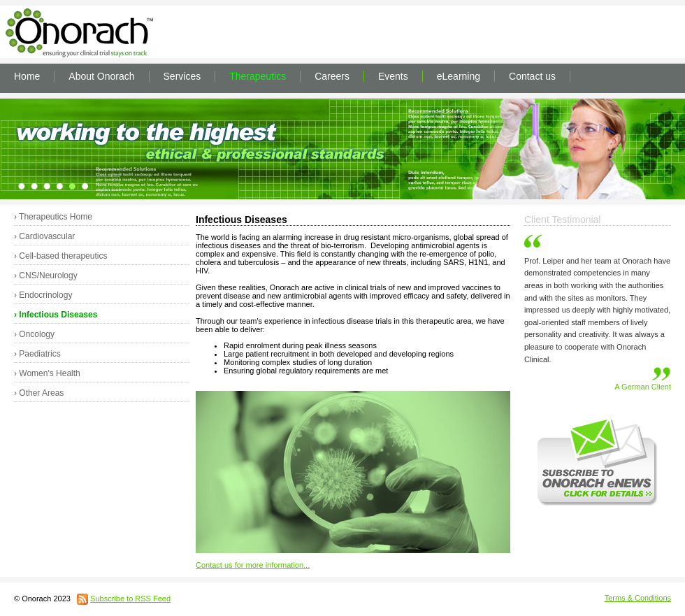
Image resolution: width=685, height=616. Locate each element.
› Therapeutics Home (53, 217)
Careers (332, 76)
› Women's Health (47, 373)
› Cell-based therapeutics (60, 256)
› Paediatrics (37, 354)
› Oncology (34, 334)
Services (182, 76)
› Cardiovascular (44, 236)
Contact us (532, 76)
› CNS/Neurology (46, 275)
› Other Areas (39, 393)
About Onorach (101, 76)
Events (393, 76)
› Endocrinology (43, 295)
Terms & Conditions (638, 598)
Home (27, 76)
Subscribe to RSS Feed (130, 599)
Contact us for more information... (253, 565)
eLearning (459, 76)
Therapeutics (258, 76)
